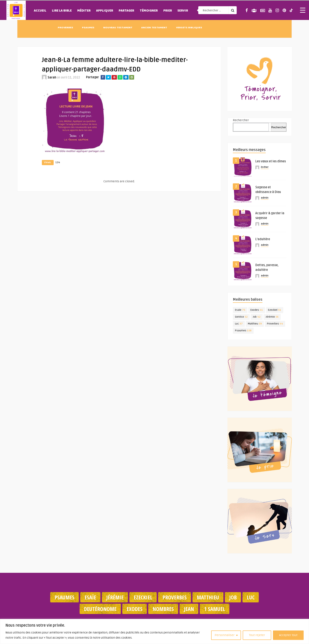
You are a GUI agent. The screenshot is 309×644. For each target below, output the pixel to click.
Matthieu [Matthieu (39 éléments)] (255, 324)
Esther (265, 167)
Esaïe (90, 597)
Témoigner (149, 11)
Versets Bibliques (189, 28)
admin (265, 198)
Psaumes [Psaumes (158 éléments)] (243, 331)
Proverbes (65, 28)
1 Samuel (215, 609)
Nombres (163, 609)
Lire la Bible (62, 11)
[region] (154, 631)
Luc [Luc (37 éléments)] (239, 324)
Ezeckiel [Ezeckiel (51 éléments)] (275, 310)
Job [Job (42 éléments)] (257, 317)
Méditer (84, 11)
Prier (168, 11)
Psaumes (88, 28)
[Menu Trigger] (303, 10)
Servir (183, 11)
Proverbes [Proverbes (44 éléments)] (275, 324)
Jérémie (115, 597)
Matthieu (208, 597)
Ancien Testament (154, 28)
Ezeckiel (143, 597)
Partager (126, 11)
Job (233, 597)
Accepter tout (288, 635)
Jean (189, 609)
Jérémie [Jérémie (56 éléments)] (272, 317)
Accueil (40, 11)
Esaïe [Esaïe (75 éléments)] (240, 310)
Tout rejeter (257, 635)
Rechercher (241, 120)
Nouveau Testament (118, 28)
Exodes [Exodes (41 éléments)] (257, 310)
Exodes (135, 609)
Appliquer (105, 11)
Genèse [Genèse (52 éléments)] (241, 317)
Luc (251, 597)
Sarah (52, 78)
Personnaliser (225, 635)
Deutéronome (100, 609)
